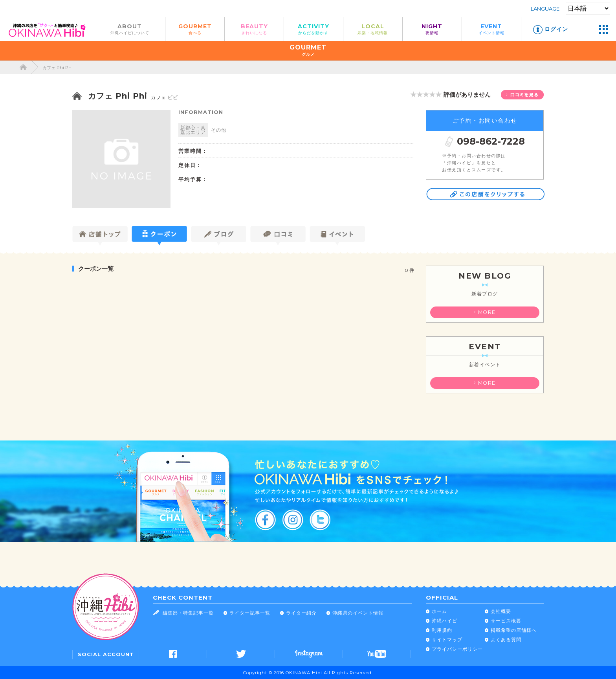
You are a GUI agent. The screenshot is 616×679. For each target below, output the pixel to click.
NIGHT (432, 29)
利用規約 (442, 630)
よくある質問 (506, 640)
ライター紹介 (301, 613)
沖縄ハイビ (445, 621)
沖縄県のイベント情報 (358, 613)
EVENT (491, 29)
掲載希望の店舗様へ (514, 630)
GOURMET (195, 29)
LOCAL (373, 29)
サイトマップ (447, 640)
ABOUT (130, 29)
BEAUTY (254, 29)
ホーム (439, 611)
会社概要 (501, 611)
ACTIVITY (313, 29)
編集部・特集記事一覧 (188, 613)
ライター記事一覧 (250, 613)
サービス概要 (506, 621)
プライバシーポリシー (457, 649)
